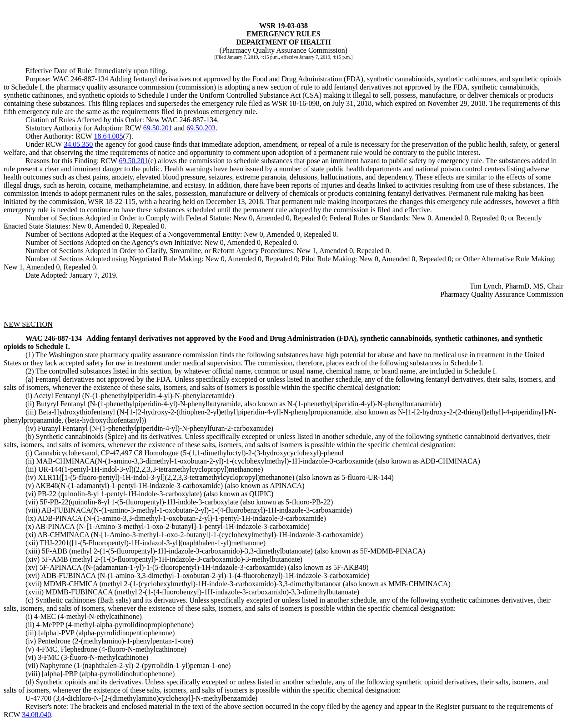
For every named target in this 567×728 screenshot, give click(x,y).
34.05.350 (78, 144)
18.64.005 (108, 136)
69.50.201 (158, 128)
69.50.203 (201, 128)
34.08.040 (36, 715)
